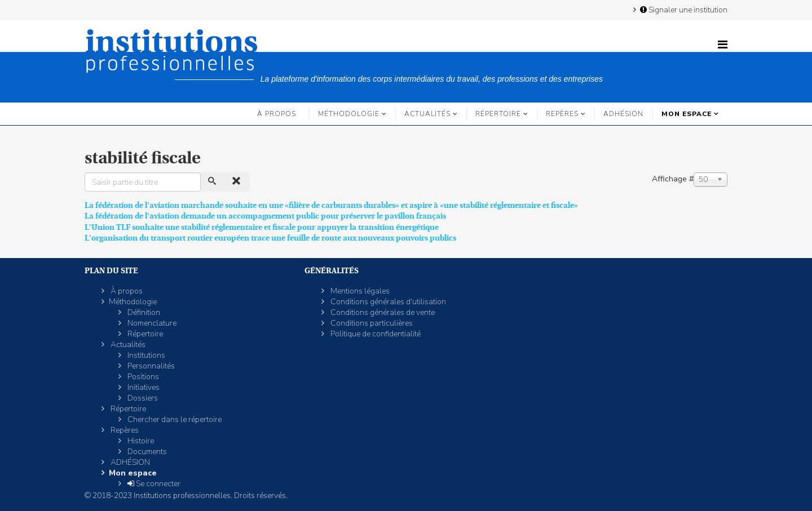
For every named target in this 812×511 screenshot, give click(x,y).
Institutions (145, 355)
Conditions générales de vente (382, 312)
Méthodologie (349, 114)
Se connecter (153, 484)
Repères (562, 114)
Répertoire (498, 114)
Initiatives (143, 387)
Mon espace (687, 114)
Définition (143, 312)
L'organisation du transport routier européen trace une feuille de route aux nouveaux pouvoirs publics (270, 238)
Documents (146, 452)
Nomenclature (151, 323)
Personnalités (150, 366)
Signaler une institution (683, 10)
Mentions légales (359, 291)
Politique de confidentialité (375, 334)
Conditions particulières (371, 323)
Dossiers (142, 398)
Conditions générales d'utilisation (387, 302)
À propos (277, 114)
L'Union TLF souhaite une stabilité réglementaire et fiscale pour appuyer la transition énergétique (262, 227)
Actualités (427, 114)
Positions (142, 377)
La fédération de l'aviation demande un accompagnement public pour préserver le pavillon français (265, 216)
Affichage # (673, 179)
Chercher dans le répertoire (174, 419)
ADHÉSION (623, 114)
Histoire (140, 441)
